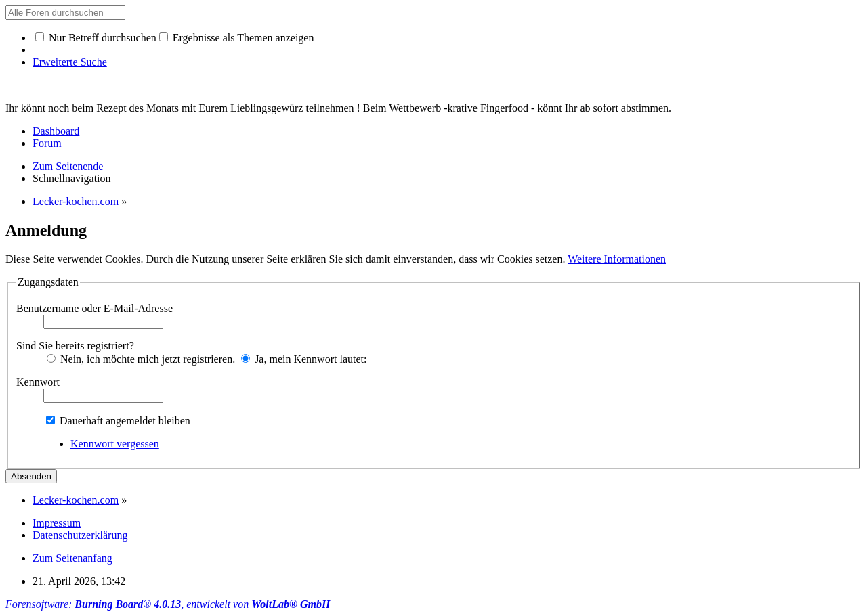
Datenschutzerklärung (80, 535)
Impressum (57, 523)
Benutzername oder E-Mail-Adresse (94, 308)
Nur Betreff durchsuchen (96, 38)
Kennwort (38, 382)
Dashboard (56, 131)
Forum (47, 143)
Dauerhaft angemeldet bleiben (118, 421)
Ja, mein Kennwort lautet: (304, 359)
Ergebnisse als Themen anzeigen (237, 38)
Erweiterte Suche (70, 62)
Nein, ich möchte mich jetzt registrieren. (141, 359)
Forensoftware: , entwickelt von (168, 604)
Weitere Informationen (617, 259)
